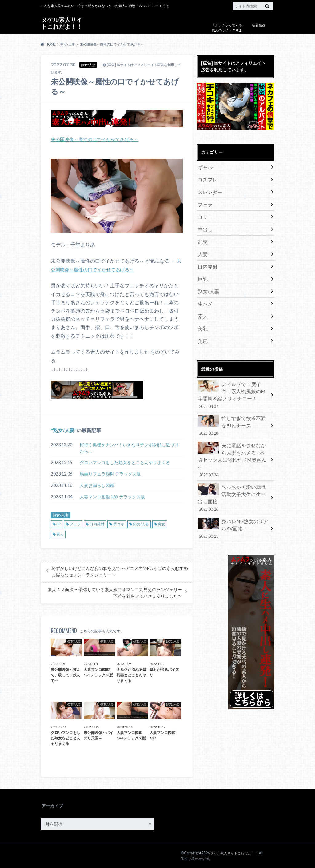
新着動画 (259, 25)
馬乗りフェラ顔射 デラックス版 (110, 474)
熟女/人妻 (64, 430)
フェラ (75, 524)
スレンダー (209, 189)
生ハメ (204, 292)
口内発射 (97, 524)
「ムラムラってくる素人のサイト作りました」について (227, 30)
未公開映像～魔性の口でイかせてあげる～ (98, 139)
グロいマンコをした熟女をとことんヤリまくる (125, 462)
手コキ (119, 524)
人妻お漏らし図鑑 (97, 485)
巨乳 (202, 269)
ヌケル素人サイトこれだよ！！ (62, 23)
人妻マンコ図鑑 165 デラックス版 (112, 497)
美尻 (202, 326)
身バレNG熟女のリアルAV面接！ (233, 487)
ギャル (204, 167)
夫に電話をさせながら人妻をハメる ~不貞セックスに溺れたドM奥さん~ (233, 434)
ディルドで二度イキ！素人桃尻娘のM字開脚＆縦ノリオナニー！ (233, 378)
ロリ (202, 212)
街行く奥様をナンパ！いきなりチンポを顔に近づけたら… (129, 448)
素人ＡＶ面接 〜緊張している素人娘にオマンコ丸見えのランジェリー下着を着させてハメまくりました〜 (115, 593)
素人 (60, 534)
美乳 (202, 315)
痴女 (161, 524)
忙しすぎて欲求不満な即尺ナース (233, 406)
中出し (204, 223)
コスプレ (206, 178)
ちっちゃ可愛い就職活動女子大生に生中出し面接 (233, 462)
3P (58, 524)
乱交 (202, 235)
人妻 (202, 246)
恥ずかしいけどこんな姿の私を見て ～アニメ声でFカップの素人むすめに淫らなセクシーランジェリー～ (120, 571)
